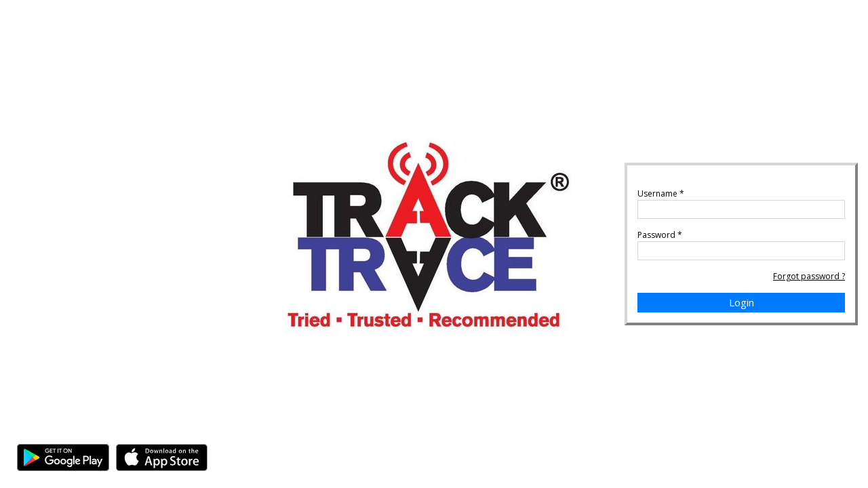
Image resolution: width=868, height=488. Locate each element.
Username (661, 194)
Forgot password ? (809, 276)
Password (660, 235)
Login (742, 302)
